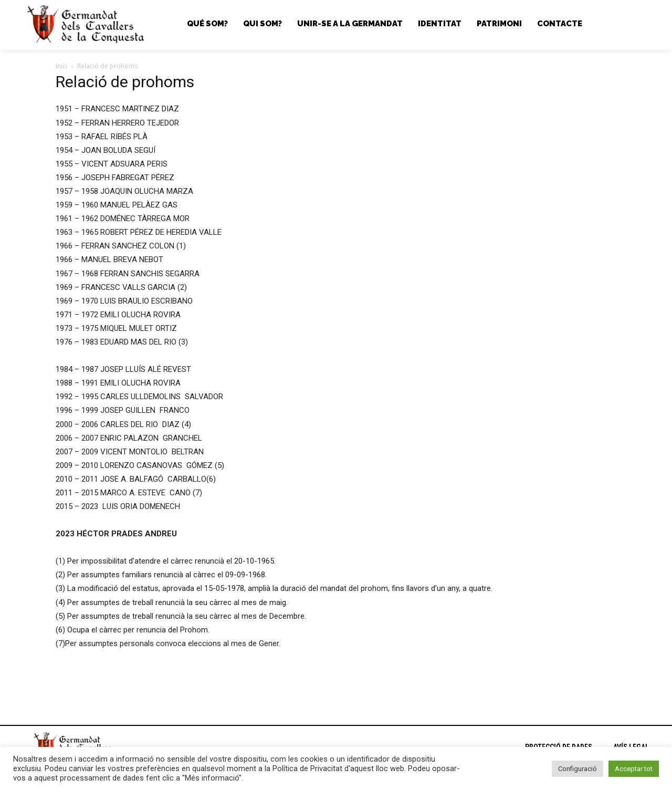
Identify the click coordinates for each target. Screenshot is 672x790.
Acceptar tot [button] (634, 769)
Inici (61, 66)
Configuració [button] (577, 769)
